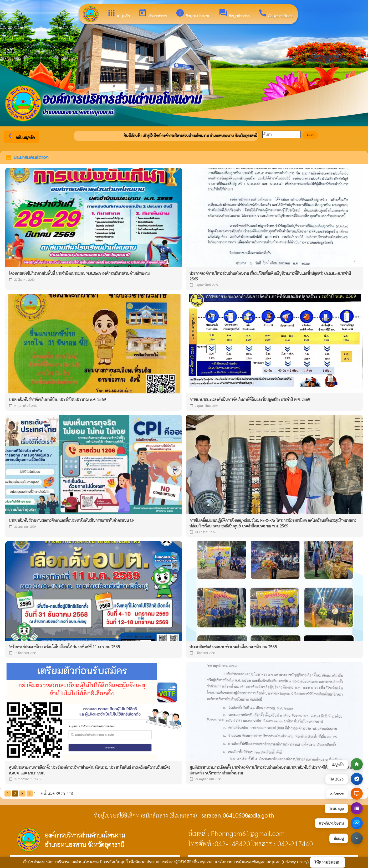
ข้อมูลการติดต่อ (276, 14)
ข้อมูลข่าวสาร (234, 14)
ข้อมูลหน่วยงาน (193, 14)
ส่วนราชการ (153, 14)
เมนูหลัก (118, 14)
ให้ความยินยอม (328, 862)
